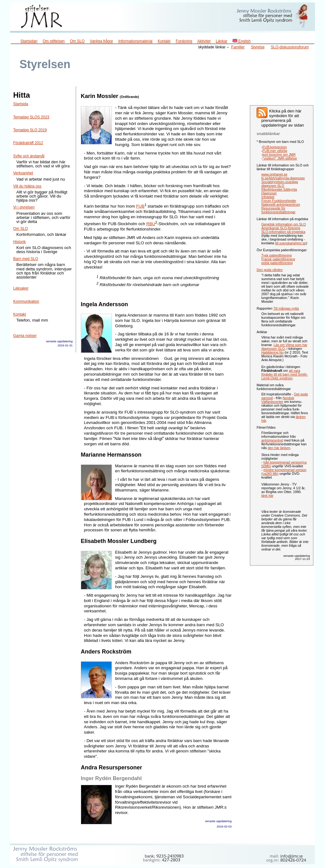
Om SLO (77, 41)
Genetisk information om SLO (284, 224)
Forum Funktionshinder (279, 201)
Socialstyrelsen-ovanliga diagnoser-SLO (279, 184)
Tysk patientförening (276, 255)
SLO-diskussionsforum (290, 47)
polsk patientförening (277, 263)
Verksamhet (23, 173)
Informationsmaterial (135, 41)
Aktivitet (204, 41)
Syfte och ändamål (29, 156)
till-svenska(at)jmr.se (290, 243)
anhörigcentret (272, 440)
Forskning (184, 41)
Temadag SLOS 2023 (31, 117)
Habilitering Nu (272, 352)
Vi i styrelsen (24, 207)
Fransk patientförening (278, 259)
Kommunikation (26, 301)
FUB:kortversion (275, 147)
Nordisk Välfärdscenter (278, 400)
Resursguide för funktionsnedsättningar (278, 210)
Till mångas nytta (286, 308)
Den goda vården (270, 270)
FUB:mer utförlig (275, 151)
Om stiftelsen (54, 41)
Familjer (238, 47)
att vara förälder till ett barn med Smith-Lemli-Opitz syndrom (284, 374)
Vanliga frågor (102, 41)
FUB (140, 206)
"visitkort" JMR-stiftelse (280, 158)
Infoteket (268, 197)
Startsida (21, 104)
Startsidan (29, 41)
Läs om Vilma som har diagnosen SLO (284, 347)
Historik (19, 242)
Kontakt (164, 41)
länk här (267, 496)
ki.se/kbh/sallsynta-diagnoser (283, 178)
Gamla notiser (25, 336)
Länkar (221, 41)
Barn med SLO (26, 259)
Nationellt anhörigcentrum (281, 204)
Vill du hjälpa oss (27, 186)
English (242, 41)
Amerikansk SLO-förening (281, 228)
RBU (151, 224)
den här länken (279, 448)
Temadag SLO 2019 (30, 130)
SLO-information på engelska (283, 232)
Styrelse (258, 47)
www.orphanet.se (274, 174)
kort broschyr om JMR (279, 155)
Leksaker (21, 288)
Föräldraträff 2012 (28, 143)
